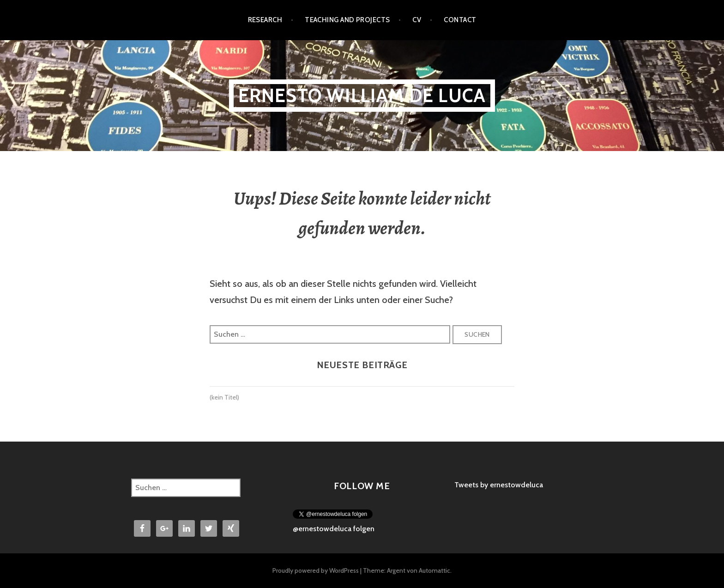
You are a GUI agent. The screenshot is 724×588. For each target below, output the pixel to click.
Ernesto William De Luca (362, 95)
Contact (460, 20)
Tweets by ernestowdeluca (499, 485)
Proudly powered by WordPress (316, 570)
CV (417, 20)
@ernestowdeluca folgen (334, 529)
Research (265, 20)
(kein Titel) (224, 397)
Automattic (434, 570)
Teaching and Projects (347, 20)
